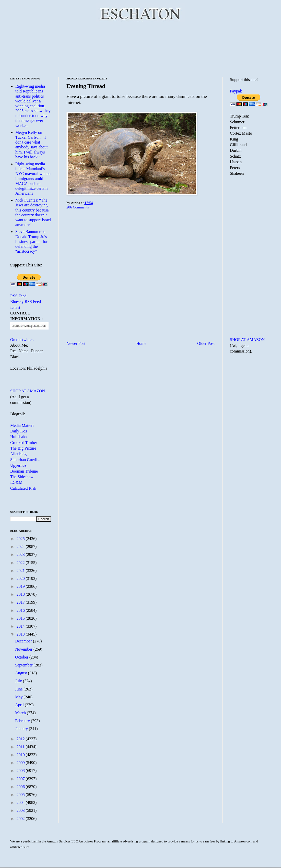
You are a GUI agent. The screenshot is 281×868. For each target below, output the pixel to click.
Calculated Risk (23, 488)
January (22, 729)
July (19, 681)
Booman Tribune (24, 471)
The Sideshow (22, 477)
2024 (21, 547)
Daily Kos (19, 431)
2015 (21, 618)
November (24, 649)
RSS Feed (18, 296)
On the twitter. (22, 340)
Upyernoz (18, 465)
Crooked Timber (24, 443)
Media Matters (22, 425)
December (24, 641)
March (21, 713)
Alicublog (18, 454)
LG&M (16, 482)
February (23, 721)
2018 (21, 594)
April (20, 705)
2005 (21, 795)
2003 (21, 810)
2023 (21, 554)
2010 (21, 755)
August (21, 673)
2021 (21, 571)
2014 (21, 626)
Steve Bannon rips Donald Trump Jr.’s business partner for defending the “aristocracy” (31, 241)
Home (141, 343)
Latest (15, 307)
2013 (21, 634)
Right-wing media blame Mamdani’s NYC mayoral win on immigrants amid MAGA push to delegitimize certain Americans (33, 179)
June (19, 689)
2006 (21, 787)
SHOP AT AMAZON (28, 391)
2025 (21, 539)
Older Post (206, 343)
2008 (21, 771)
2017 (21, 602)
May (19, 697)
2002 (21, 819)
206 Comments (78, 207)
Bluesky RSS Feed (26, 302)
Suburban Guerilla (25, 460)
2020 (21, 578)
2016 (21, 610)
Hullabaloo (19, 437)
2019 (21, 586)
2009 (21, 763)
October (22, 657)
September (24, 665)
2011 (21, 747)
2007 (21, 779)
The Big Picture (23, 448)
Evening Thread (86, 86)
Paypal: (236, 91)
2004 (21, 802)
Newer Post (76, 343)
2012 (21, 739)
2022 (21, 563)
